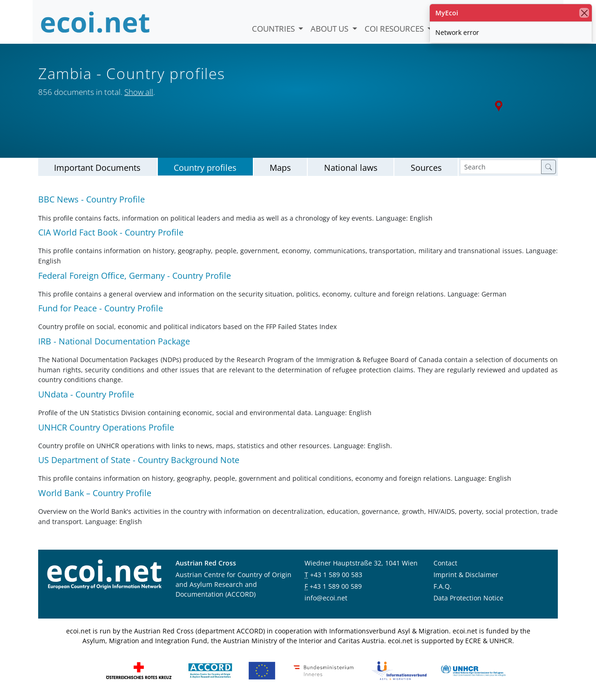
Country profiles (205, 168)
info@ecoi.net (326, 598)
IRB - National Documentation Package (114, 341)
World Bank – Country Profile (95, 493)
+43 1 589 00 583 (336, 575)
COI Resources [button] (395, 29)
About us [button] (330, 29)
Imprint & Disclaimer (466, 575)
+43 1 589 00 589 (336, 587)
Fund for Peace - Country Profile (101, 308)
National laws (351, 168)
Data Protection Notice (468, 598)
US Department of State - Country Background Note (139, 460)
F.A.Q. (443, 587)
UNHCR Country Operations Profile (106, 427)
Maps (280, 168)
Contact (445, 563)
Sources (426, 168)
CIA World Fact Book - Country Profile (111, 232)
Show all (139, 92)
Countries (274, 29)
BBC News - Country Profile (91, 200)
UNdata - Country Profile (86, 394)
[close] (584, 13)
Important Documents (97, 168)
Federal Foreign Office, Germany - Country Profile (135, 276)
